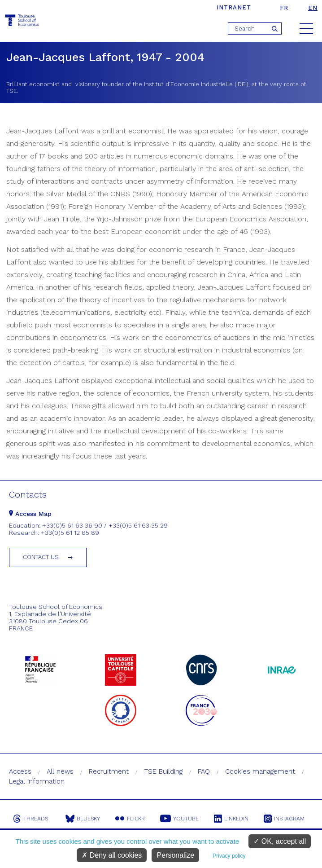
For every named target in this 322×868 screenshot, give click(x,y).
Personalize (175, 855)
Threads (30, 819)
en (313, 8)
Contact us (41, 557)
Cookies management (260, 771)
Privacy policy (229, 856)
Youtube (179, 819)
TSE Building (163, 771)
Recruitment (109, 771)
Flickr (130, 819)
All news (60, 771)
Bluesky (83, 819)
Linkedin (231, 819)
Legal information (37, 781)
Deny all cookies (112, 855)
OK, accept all (280, 841)
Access (20, 771)
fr (284, 8)
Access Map (30, 514)
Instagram (284, 819)
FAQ (204, 771)
